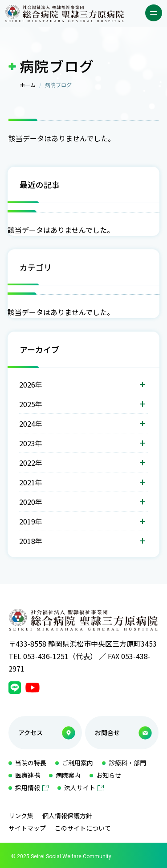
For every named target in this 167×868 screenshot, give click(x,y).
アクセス (31, 732)
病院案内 (68, 775)
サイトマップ (27, 828)
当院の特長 (31, 763)
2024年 (31, 424)
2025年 (31, 404)
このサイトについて (83, 828)
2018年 (31, 541)
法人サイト (80, 788)
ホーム (28, 85)
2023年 (31, 443)
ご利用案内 (77, 763)
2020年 (31, 502)
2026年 (31, 384)
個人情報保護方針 (67, 816)
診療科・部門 (127, 763)
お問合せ (107, 732)
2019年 (31, 521)
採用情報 (28, 788)
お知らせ (109, 775)
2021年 (31, 482)
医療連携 (28, 775)
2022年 (31, 463)
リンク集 (21, 816)
